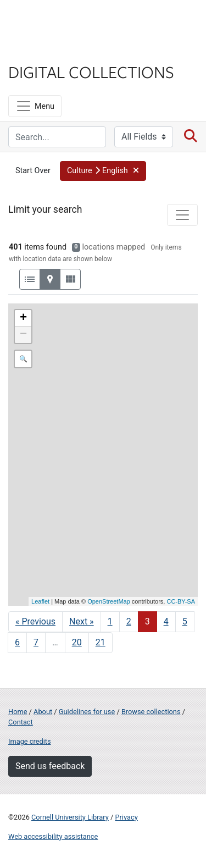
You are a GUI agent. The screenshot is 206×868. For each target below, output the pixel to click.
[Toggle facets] (182, 215)
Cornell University (63, 21)
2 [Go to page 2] (129, 621)
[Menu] (35, 106)
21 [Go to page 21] (101, 642)
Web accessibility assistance (53, 836)
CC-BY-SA (181, 601)
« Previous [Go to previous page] (35, 621)
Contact (21, 722)
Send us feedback (50, 766)
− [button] (23, 335)
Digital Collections (91, 71)
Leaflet (40, 601)
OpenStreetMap (109, 601)
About (43, 712)
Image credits (30, 741)
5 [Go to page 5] (185, 621)
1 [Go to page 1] (110, 621)
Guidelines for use (87, 712)
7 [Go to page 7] (36, 642)
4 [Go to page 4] (166, 621)
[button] (103, 171)
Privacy (126, 817)
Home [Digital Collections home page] (18, 712)
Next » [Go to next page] (82, 621)
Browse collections (151, 712)
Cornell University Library (70, 817)
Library (41, 50)
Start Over (33, 171)
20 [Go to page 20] (77, 642)
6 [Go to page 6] (17, 642)
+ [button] (23, 318)
